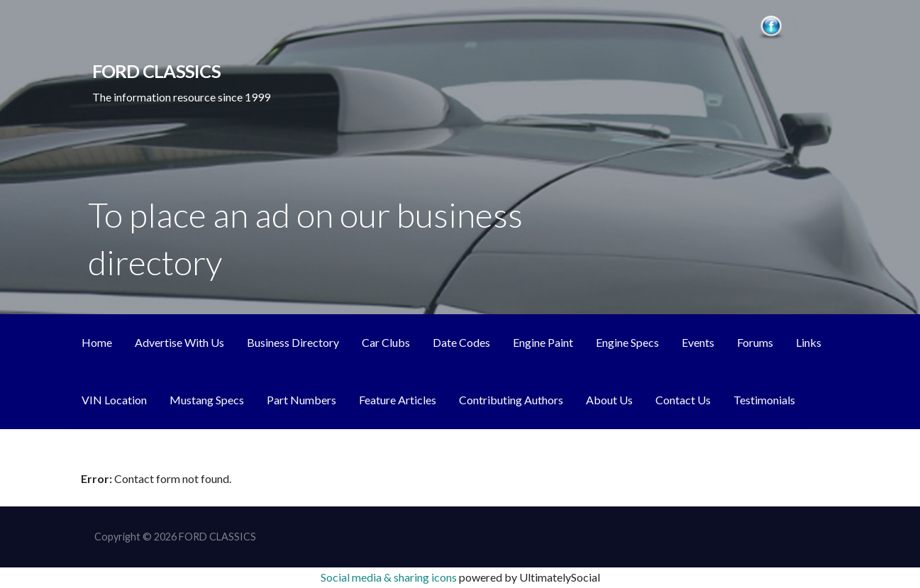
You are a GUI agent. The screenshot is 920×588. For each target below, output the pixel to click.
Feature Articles (398, 400)
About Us (609, 400)
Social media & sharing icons (390, 577)
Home (97, 342)
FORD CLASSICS (156, 71)
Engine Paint (543, 342)
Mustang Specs (207, 400)
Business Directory (293, 342)
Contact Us (683, 400)
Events (698, 342)
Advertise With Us (179, 342)
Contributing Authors (511, 400)
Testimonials (764, 400)
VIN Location (114, 400)
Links (809, 342)
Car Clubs (386, 342)
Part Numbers (301, 400)
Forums (755, 342)
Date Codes (461, 342)
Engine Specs (627, 342)
